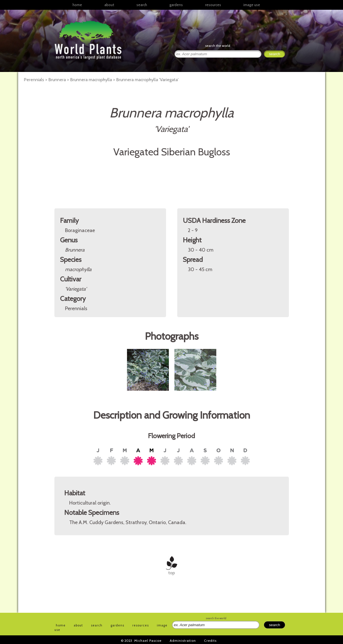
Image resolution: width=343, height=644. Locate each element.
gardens (176, 5)
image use (252, 5)
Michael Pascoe (148, 641)
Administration (183, 641)
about (109, 5)
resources (141, 625)
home (77, 5)
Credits (210, 641)
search (142, 5)
